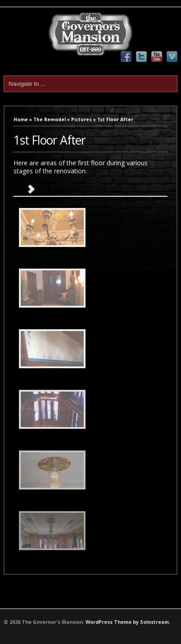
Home (21, 119)
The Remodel (50, 119)
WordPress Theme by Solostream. (128, 622)
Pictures (81, 119)
